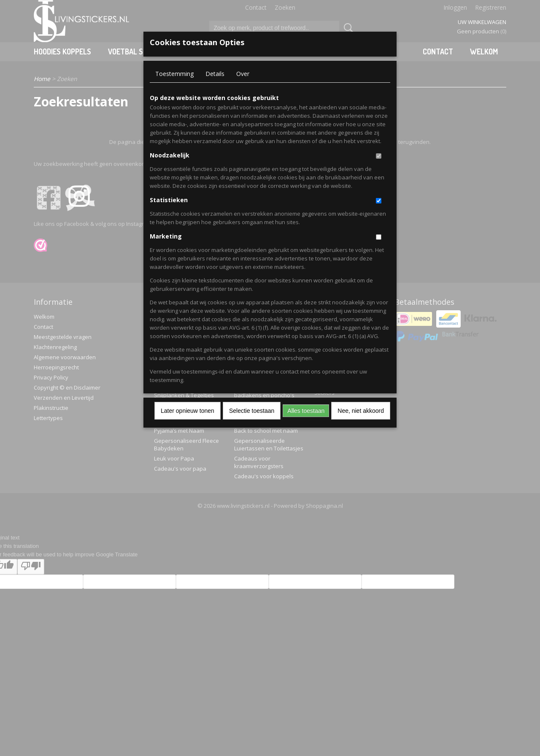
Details (215, 74)
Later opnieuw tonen (188, 411)
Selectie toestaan (252, 411)
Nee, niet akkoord (361, 411)
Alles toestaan (306, 411)
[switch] (379, 156)
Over (243, 74)
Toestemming (174, 74)
